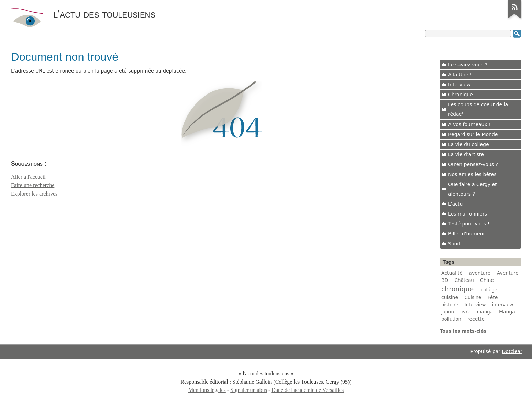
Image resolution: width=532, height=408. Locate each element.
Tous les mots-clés (463, 331)
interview (503, 305)
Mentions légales (207, 390)
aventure (480, 273)
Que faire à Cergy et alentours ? (473, 189)
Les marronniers (468, 214)
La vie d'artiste (466, 154)
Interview (459, 85)
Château (464, 280)
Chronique (461, 95)
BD (445, 280)
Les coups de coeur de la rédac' (478, 109)
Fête (492, 297)
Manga (507, 312)
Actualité (452, 273)
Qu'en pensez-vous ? (473, 164)
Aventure (508, 273)
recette (476, 319)
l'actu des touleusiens (104, 14)
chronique (457, 289)
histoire (450, 305)
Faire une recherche (33, 185)
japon (448, 312)
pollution (451, 319)
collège (489, 290)
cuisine (450, 297)
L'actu (455, 204)
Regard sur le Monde (473, 134)
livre (465, 312)
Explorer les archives (34, 194)
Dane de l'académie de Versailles (308, 390)
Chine (487, 280)
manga (485, 312)
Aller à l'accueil (28, 177)
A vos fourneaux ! (469, 124)
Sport (455, 244)
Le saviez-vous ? (468, 65)
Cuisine (473, 297)
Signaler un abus (249, 390)
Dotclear (512, 351)
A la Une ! (460, 75)
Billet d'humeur (467, 234)
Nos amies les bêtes (472, 174)
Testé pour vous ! (469, 224)
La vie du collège (469, 144)
